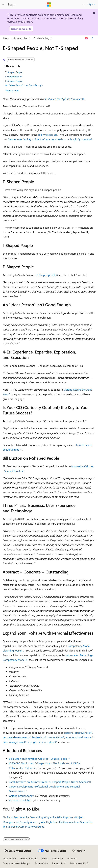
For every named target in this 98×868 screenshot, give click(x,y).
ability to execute (47, 135)
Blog (44, 858)
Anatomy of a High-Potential (46, 822)
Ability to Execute (12, 817)
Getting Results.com (20, 796)
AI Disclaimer (9, 858)
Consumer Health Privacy (15, 863)
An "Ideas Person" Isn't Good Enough (24, 85)
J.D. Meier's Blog (41, 38)
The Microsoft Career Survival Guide (23, 827)
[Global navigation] (3, 4)
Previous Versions (29, 858)
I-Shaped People (14, 76)
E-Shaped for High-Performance (63, 99)
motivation (48, 742)
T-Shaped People (14, 72)
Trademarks (58, 863)
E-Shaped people (46, 275)
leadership (38, 737)
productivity (55, 737)
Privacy (71, 858)
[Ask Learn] (86, 38)
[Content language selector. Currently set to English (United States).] (18, 851)
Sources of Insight (19, 800)
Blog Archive (21, 38)
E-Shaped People (14, 81)
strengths (33, 742)
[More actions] (92, 38)
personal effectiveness (77, 733)
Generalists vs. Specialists (78, 822)
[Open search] (84, 4)
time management (13, 742)
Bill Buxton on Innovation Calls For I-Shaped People (38, 759)
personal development (15, 737)
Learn (6, 38)
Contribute (58, 858)
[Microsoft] (49, 4)
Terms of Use (41, 863)
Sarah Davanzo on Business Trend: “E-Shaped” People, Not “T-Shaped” (49, 782)
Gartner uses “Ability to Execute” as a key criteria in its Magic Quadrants (49, 139)
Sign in (92, 4)
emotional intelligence (78, 737)
